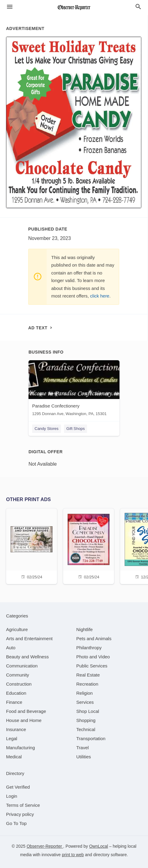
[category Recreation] (87, 684)
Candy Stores (47, 429)
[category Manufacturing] (20, 748)
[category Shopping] (86, 720)
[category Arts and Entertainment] (29, 639)
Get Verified (18, 787)
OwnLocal (99, 846)
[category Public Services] (92, 666)
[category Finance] (14, 702)
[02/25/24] (32, 545)
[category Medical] (14, 757)
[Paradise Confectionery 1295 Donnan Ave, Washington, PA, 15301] (74, 389)
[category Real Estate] (88, 675)
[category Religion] (85, 693)
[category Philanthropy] (89, 648)
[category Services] (85, 702)
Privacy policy (20, 814)
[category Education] (16, 693)
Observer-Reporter (45, 846)
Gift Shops (76, 429)
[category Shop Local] (88, 711)
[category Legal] (12, 738)
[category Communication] (22, 666)
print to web (73, 855)
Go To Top (16, 823)
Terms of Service (23, 805)
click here (100, 296)
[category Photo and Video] (93, 657)
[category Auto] (11, 648)
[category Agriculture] (17, 629)
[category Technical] (86, 729)
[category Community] (18, 675)
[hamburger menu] (10, 7)
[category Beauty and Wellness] (27, 657)
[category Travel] (83, 748)
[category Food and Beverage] (26, 711)
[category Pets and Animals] (94, 639)
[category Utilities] (84, 757)
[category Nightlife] (85, 629)
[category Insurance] (16, 729)
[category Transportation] (91, 738)
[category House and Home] (24, 720)
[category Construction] (19, 684)
